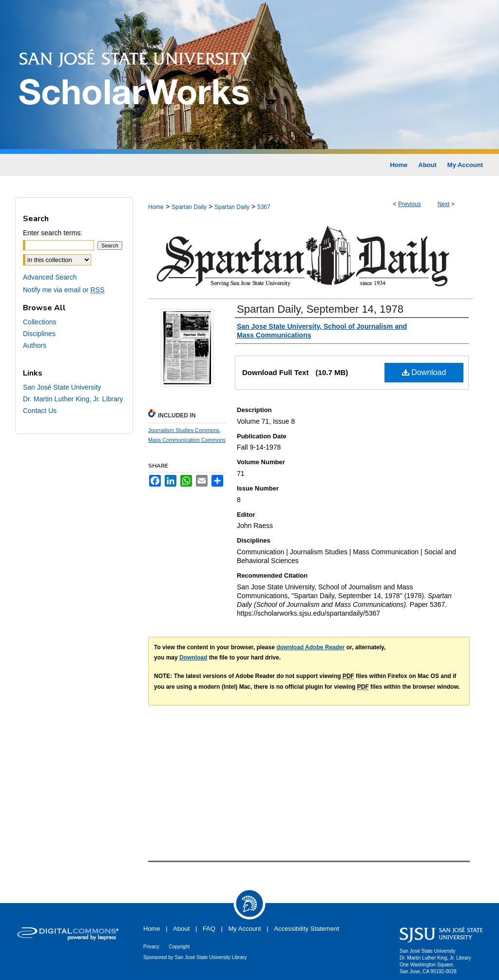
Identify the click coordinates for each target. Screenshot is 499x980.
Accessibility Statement (307, 929)
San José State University (62, 387)
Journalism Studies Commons (184, 430)
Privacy (151, 947)
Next (444, 204)
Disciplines (39, 334)
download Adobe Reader (310, 647)
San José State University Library (211, 957)
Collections (39, 322)
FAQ (209, 929)
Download (424, 372)
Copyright (179, 947)
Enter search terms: (53, 233)
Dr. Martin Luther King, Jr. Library (73, 399)
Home (156, 207)
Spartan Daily (189, 207)
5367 (264, 207)
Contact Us (40, 411)
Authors (35, 345)
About (181, 929)
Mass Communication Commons (187, 440)
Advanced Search (50, 277)
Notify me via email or (64, 290)
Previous (410, 204)
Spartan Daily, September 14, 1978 (320, 309)
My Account (245, 929)
